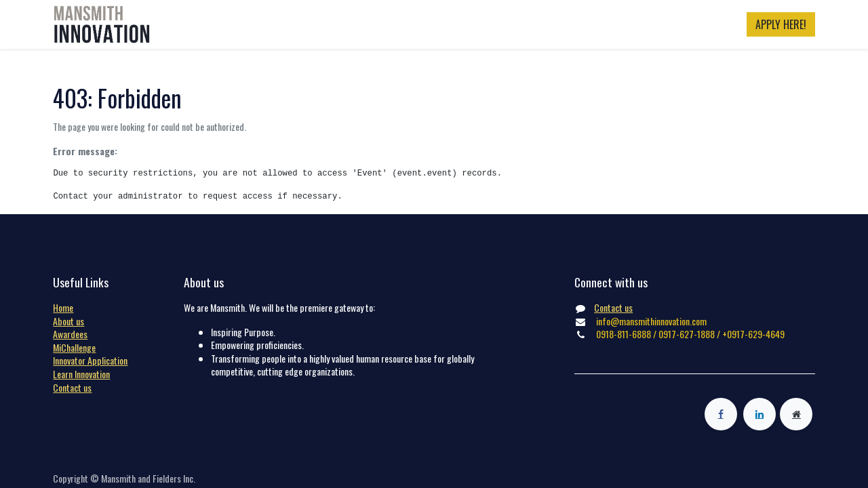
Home (63, 307)
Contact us (72, 387)
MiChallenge (74, 347)
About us (68, 321)
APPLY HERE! (781, 24)
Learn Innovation (81, 374)
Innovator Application (90, 360)
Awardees (70, 334)
